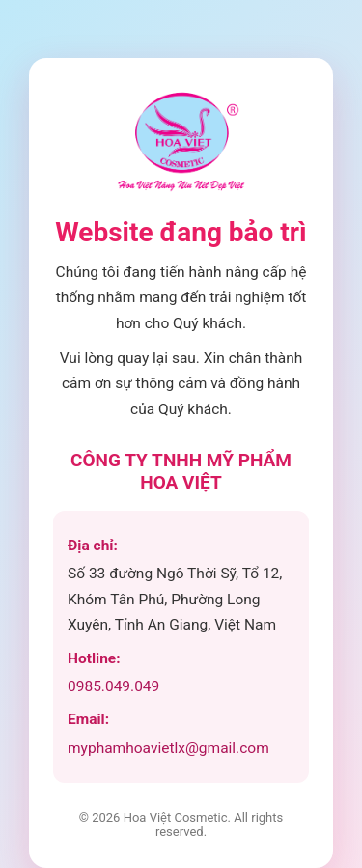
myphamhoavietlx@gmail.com (168, 748)
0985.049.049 (113, 686)
